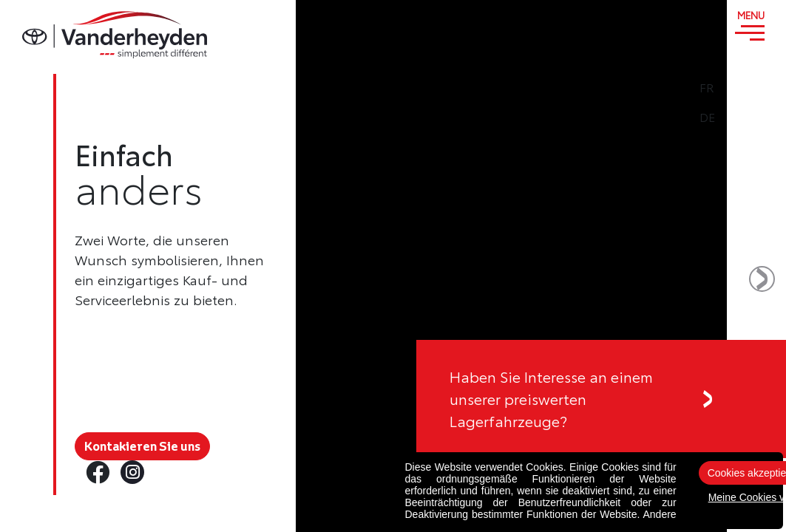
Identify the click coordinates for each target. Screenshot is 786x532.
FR (750, 87)
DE (750, 117)
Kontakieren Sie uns (142, 446)
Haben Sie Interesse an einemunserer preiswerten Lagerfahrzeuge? (551, 399)
